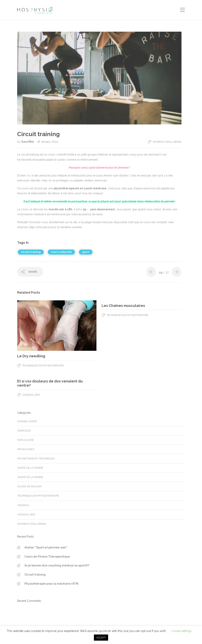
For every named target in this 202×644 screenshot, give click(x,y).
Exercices (24, 431)
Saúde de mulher (29, 486)
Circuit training (35, 575)
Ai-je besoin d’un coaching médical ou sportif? (57, 565)
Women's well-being (167, 142)
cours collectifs (61, 252)
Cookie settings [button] (181, 631)
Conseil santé (27, 421)
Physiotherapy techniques (36, 459)
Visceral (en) (31, 395)
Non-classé (26, 440)
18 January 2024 (48, 142)
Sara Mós (28, 142)
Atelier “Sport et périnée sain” (46, 547)
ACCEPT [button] (101, 638)
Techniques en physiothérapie (43, 366)
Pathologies (26, 449)
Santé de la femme (30, 468)
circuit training (31, 252)
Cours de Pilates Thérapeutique (47, 557)
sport (86, 252)
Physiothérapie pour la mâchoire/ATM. (52, 584)
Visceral (23, 505)
